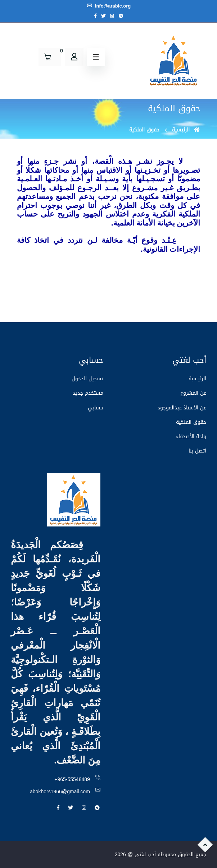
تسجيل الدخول (87, 379)
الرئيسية (186, 130)
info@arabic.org (109, 6)
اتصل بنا (197, 451)
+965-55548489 (72, 779)
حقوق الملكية (191, 422)
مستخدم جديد (88, 393)
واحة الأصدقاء (191, 437)
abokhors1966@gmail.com (60, 792)
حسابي (96, 408)
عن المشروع (193, 393)
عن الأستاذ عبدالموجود (182, 408)
